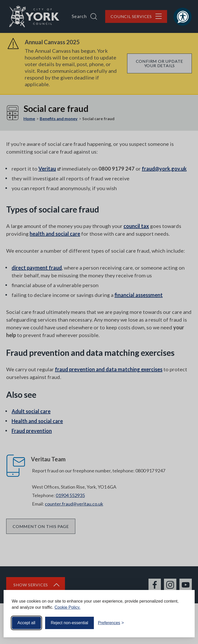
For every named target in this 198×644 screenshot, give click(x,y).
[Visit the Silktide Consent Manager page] (183, 623)
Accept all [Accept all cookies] (26, 623)
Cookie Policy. (68, 607)
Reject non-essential (69, 623)
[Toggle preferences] (111, 623)
